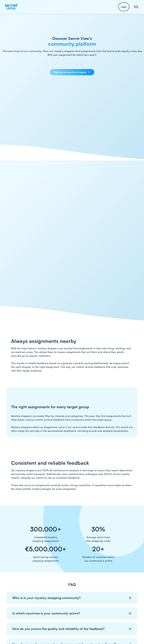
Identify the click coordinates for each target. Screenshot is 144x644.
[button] (136, 7)
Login (124, 7)
